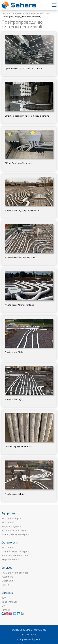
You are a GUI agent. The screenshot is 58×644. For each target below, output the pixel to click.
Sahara (5, 14)
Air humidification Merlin (14, 530)
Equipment (9, 513)
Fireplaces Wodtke (11, 560)
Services (7, 568)
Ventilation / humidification (37, 14)
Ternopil (6, 610)
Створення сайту (26, 639)
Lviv (3, 606)
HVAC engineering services (15, 573)
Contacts (7, 593)
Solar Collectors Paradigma (15, 534)
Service (5, 585)
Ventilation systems (11, 526)
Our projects (16, 14)
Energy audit (8, 581)
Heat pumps (8, 522)
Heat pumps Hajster (12, 518)
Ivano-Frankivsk (9, 602)
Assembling (7, 577)
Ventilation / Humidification (15, 556)
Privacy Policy (29, 635)
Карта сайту (40, 630)
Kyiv (4, 598)
